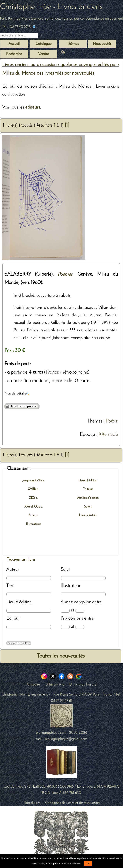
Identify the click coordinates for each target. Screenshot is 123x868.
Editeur (13, 618)
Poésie (112, 421)
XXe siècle (108, 435)
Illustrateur (71, 586)
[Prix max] (80, 627)
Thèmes (95, 421)
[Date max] (80, 611)
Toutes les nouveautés (61, 656)
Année (67, 602)
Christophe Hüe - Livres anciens (51, 7)
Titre (10, 586)
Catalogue (43, 44)
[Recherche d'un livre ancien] (19, 36)
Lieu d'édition (19, 602)
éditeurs (33, 107)
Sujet (65, 569)
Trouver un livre (21, 560)
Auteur (13, 569)
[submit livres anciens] (41, 36)
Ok (88, 864)
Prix (64, 618)
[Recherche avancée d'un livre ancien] (19, 643)
